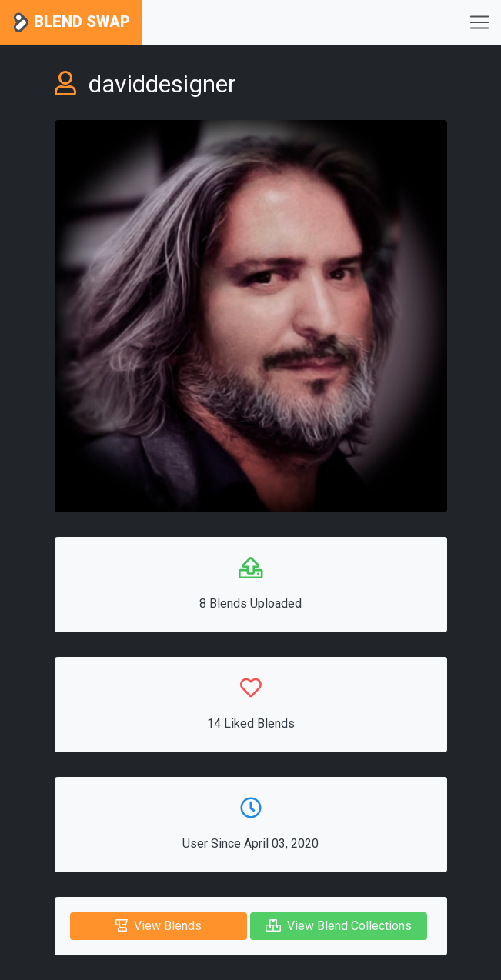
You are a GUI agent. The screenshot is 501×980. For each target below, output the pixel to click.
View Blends (159, 926)
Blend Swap (71, 23)
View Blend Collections (339, 926)
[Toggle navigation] (479, 22)
